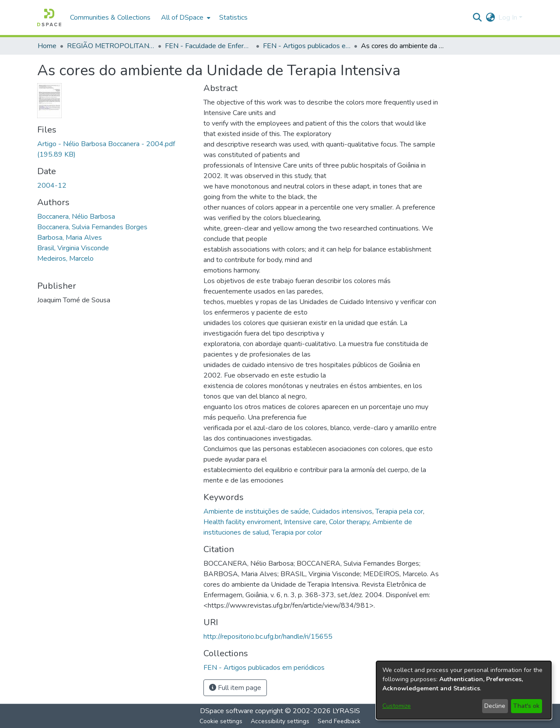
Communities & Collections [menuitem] (110, 17)
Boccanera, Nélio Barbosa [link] (76, 217)
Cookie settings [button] (221, 721)
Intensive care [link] (305, 522)
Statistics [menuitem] (233, 17)
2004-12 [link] (52, 185)
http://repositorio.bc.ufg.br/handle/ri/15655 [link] (268, 637)
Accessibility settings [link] (280, 721)
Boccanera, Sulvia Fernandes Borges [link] (92, 227)
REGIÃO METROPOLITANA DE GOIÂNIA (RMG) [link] (111, 46)
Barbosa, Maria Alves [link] (70, 238)
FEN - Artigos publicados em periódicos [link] (307, 46)
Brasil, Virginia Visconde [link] (73, 248)
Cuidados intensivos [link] (342, 511)
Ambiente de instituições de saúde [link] (256, 511)
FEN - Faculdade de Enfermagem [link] (209, 46)
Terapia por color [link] (297, 532)
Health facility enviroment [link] (242, 522)
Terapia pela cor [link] (399, 511)
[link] (264, 668)
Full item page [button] (235, 688)
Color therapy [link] (349, 522)
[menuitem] (185, 17)
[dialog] (464, 690)
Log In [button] (509, 17)
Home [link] (47, 46)
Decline (495, 706)
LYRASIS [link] (346, 711)
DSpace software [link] (227, 711)
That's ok (526, 706)
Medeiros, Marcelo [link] (65, 259)
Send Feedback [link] (339, 721)
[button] (49, 17)
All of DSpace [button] (182, 17)
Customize (397, 706)
